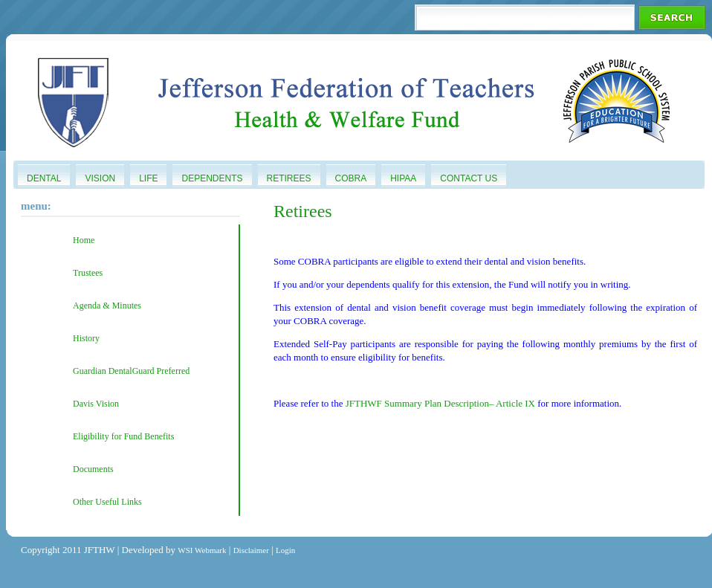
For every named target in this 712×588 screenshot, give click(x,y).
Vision (100, 178)
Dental (44, 178)
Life (148, 178)
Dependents (212, 178)
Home (84, 240)
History (86, 338)
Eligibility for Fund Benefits (123, 436)
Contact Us (469, 178)
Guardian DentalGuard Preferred (131, 371)
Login (285, 550)
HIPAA (403, 178)
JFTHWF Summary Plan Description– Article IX (440, 403)
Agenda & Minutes (107, 306)
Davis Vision (96, 404)
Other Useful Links (107, 502)
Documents (93, 469)
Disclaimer (251, 550)
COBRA (351, 178)
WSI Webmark (202, 550)
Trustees (88, 273)
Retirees (289, 178)
